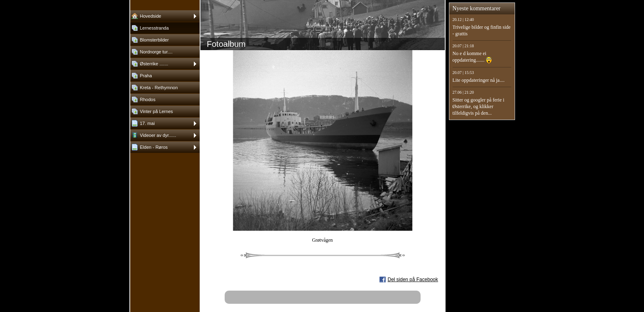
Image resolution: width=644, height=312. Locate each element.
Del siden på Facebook (413, 280)
